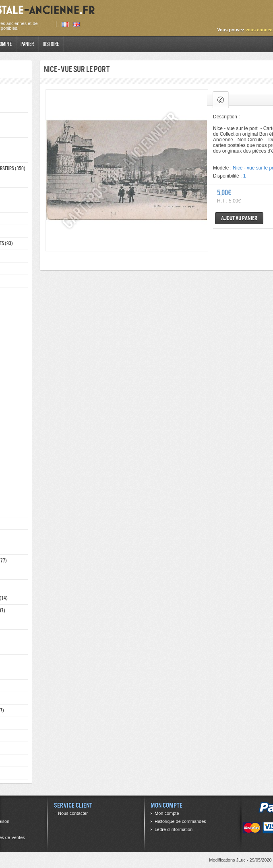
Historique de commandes (180, 821)
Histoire (51, 44)
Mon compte (167, 813)
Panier (27, 44)
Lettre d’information (174, 829)
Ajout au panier (239, 218)
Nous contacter (73, 813)
